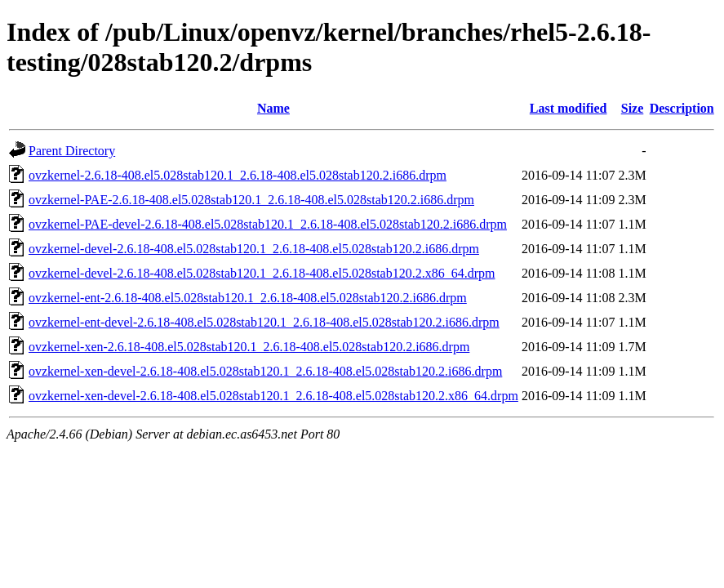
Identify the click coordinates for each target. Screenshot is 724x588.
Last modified (569, 108)
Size (633, 108)
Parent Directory (72, 151)
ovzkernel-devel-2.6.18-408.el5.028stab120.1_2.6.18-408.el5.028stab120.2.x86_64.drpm (262, 273)
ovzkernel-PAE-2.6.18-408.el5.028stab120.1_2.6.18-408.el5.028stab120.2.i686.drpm (251, 200)
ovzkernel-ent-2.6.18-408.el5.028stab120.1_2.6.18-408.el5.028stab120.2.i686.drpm (248, 298)
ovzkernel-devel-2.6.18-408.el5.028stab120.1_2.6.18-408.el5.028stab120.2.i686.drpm (254, 249)
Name (273, 108)
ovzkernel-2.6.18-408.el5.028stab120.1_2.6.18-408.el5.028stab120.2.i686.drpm (238, 175)
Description (682, 108)
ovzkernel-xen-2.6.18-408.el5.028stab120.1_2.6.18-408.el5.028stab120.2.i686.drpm (249, 347)
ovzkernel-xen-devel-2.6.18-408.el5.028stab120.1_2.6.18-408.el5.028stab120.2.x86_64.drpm (273, 396)
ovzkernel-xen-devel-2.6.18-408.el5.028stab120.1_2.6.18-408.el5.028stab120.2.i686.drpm (265, 371)
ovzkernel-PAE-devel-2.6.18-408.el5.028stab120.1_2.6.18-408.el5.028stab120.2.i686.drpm (268, 224)
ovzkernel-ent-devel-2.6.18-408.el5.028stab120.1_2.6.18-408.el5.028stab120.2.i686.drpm (264, 322)
